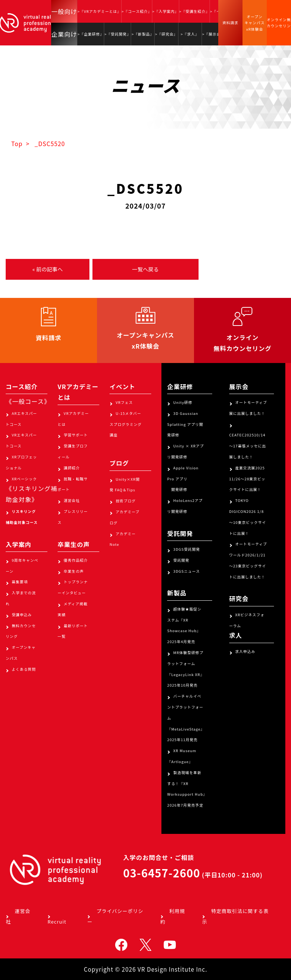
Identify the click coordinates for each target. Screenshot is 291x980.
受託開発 (181, 560)
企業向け (64, 34)
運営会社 (72, 500)
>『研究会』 (166, 34)
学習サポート (76, 435)
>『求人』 (190, 34)
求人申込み (245, 651)
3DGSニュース (186, 571)
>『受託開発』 (117, 34)
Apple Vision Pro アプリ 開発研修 (183, 479)
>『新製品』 (143, 34)
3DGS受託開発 (187, 549)
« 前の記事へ (47, 269)
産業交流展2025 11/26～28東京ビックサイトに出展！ (247, 479)
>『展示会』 (214, 34)
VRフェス (124, 402)
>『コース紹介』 (137, 11)
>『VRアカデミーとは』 (99, 11)
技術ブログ (126, 501)
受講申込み (22, 615)
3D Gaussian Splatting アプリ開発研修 (185, 424)
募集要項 (20, 582)
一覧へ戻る (145, 269)
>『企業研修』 (91, 34)
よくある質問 (24, 669)
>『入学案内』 (166, 11)
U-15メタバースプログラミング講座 (126, 424)
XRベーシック (24, 479)
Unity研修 (183, 402)
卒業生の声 (74, 571)
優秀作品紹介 (76, 560)
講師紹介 (72, 468)
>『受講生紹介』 (194, 11)
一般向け (64, 11)
